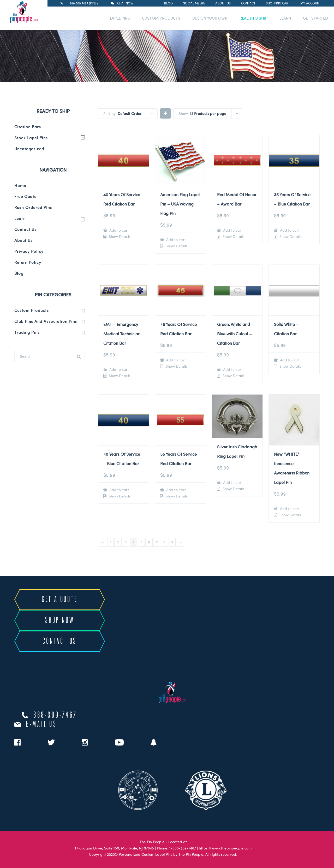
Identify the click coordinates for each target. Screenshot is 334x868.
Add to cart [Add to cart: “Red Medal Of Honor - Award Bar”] (232, 230)
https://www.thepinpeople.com (225, 848)
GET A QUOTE (60, 600)
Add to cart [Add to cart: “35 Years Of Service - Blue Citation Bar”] (289, 230)
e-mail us (41, 724)
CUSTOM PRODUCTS (161, 18)
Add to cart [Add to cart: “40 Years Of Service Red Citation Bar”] (119, 230)
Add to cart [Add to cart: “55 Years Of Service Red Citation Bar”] (175, 490)
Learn (20, 218)
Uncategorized (29, 149)
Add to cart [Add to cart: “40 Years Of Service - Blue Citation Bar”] (119, 490)
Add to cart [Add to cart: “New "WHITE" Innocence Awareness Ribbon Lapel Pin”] (289, 509)
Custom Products (32, 310)
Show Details (119, 237)
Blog (168, 3)
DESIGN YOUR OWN (210, 18)
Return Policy (28, 262)
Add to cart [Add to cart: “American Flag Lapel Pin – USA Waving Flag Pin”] (175, 240)
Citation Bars (28, 127)
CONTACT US (60, 641)
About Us (223, 3)
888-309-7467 (55, 715)
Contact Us (25, 229)
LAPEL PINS (120, 18)
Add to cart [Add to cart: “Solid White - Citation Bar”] (289, 360)
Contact (248, 3)
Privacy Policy (29, 251)
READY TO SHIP (254, 18)
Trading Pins (27, 332)
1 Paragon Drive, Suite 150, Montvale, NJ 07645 (114, 848)
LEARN (285, 18)
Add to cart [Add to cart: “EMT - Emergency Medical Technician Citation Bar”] (119, 369)
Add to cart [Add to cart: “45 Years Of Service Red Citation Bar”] (175, 360)
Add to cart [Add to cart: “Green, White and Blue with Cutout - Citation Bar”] (232, 369)
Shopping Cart (278, 3)
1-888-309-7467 (183, 848)
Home (20, 185)
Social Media (194, 3)
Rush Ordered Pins (33, 207)
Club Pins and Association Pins (46, 321)
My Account (311, 3)
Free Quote (25, 196)
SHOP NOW (60, 620)
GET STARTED (315, 18)
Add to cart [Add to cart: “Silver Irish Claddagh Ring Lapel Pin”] (232, 482)
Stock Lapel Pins (31, 138)
